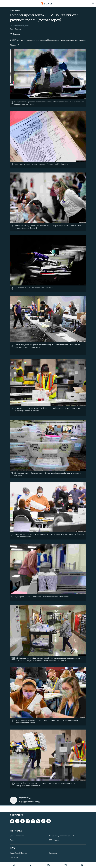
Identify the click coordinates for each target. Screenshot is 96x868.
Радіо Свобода (16, 29)
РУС (65, 865)
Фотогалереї (16, 11)
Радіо (12, 840)
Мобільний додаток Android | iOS (62, 836)
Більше (14, 45)
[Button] (16, 35)
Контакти (53, 853)
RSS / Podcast (54, 840)
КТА (48, 865)
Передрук (14, 857)
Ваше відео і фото (17, 836)
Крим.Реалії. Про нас (18, 853)
